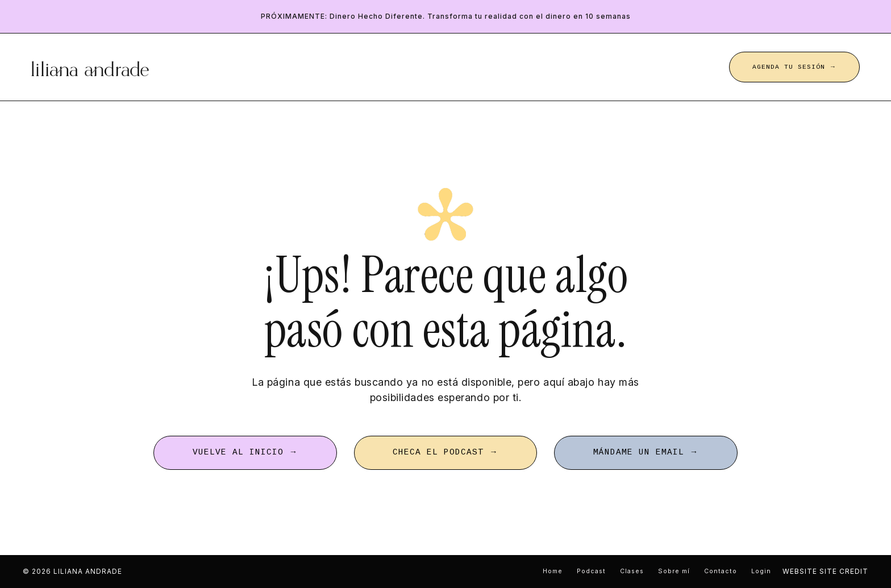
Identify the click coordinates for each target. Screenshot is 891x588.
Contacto (721, 571)
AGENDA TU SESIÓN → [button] (794, 67)
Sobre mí (674, 571)
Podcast (591, 571)
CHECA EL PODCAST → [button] (445, 452)
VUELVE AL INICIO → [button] (245, 452)
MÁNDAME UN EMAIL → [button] (646, 452)
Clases (632, 571)
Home (553, 571)
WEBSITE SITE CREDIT (825, 571)
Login (761, 571)
